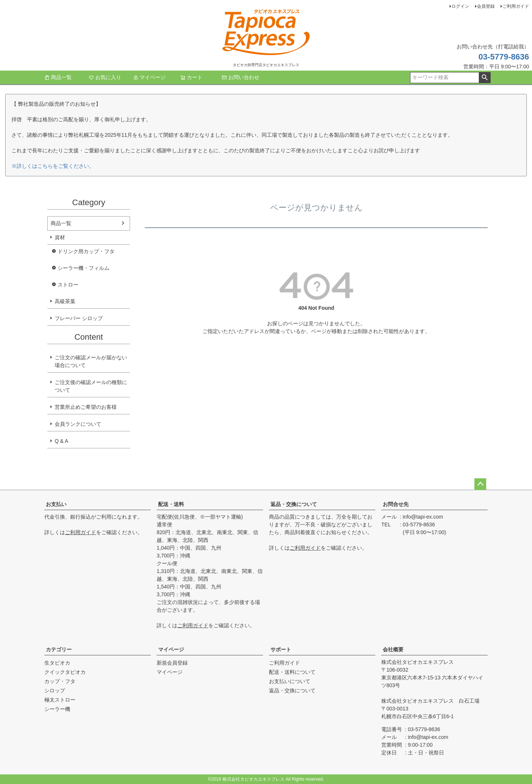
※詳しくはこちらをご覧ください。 (53, 166)
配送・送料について (292, 672)
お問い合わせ (241, 77)
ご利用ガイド (516, 6)
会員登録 (486, 6)
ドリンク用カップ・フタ (86, 251)
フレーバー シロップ (79, 318)
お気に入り (105, 77)
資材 (60, 237)
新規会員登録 (172, 663)
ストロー (68, 285)
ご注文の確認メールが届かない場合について (91, 361)
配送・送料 (171, 504)
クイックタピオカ (65, 672)
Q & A (62, 441)
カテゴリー (59, 649)
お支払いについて (290, 681)
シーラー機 (57, 709)
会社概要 (393, 649)
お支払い (56, 504)
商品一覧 (58, 77)
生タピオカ (57, 663)
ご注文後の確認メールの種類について (91, 386)
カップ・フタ (60, 681)
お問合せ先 (396, 504)
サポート (281, 649)
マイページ (149, 77)
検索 (485, 78)
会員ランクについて (78, 424)
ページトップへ (480, 484)
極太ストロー (60, 700)
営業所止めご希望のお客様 (86, 407)
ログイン (460, 6)
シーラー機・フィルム (83, 268)
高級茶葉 (65, 301)
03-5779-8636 (504, 57)
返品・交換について (294, 504)
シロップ (55, 690)
